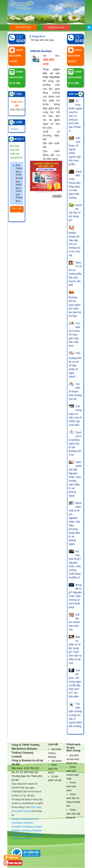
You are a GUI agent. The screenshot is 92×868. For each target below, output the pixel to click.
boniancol (17, 838)
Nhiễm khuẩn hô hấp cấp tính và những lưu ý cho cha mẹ (75, 244)
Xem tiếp (57, 196)
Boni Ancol (19, 190)
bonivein (16, 830)
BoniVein (19, 178)
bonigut (38, 827)
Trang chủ (38, 36)
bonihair (27, 838)
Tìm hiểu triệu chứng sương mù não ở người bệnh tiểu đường (75, 715)
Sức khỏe (75, 94)
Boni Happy (19, 167)
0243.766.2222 (23, 27)
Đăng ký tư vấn (57, 27)
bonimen (33, 819)
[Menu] (89, 28)
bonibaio (16, 834)
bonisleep (26, 830)
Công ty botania (20, 819)
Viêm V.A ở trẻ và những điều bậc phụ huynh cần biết (75, 274)
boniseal (37, 830)
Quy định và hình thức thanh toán (73, 759)
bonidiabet (17, 823)
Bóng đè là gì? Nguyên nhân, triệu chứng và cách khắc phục (75, 596)
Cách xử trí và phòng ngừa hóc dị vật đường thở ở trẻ (75, 444)
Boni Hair (18, 202)
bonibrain (28, 823)
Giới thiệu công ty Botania (55, 753)
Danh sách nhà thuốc (53, 769)
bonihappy (28, 827)
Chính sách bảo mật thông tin (73, 814)
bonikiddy (37, 834)
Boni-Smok (19, 173)
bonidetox (17, 827)
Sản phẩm (57, 761)
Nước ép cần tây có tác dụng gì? (75, 213)
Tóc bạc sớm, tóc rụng (42, 40)
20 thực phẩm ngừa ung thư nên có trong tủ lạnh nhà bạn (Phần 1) (75, 116)
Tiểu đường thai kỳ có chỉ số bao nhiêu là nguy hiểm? (75, 365)
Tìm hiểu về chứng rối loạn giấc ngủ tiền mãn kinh (75, 335)
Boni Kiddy (19, 183)
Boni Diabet (19, 196)
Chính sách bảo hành (71, 786)
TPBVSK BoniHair (41, 51)
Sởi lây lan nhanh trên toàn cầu (74, 622)
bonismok (26, 834)
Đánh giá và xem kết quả (17, 209)
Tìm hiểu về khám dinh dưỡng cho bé (75, 392)
